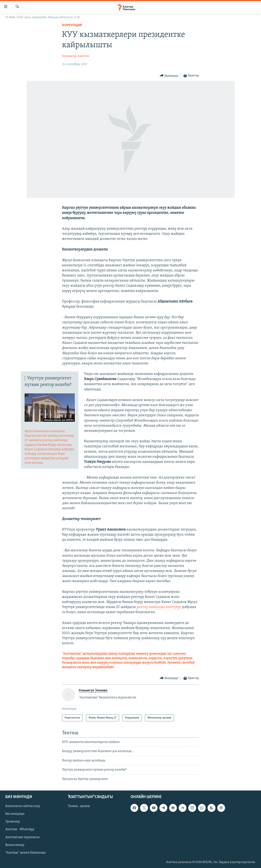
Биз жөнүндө (15, 814)
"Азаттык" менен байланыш (25, 853)
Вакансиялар (15, 845)
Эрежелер (13, 822)
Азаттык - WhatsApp (20, 830)
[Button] (169, 76)
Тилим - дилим (79, 806)
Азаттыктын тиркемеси (22, 837)
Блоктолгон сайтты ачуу (23, 806)
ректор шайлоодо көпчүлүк (159, 607)
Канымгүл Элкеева (76, 56)
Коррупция (72, 25)
